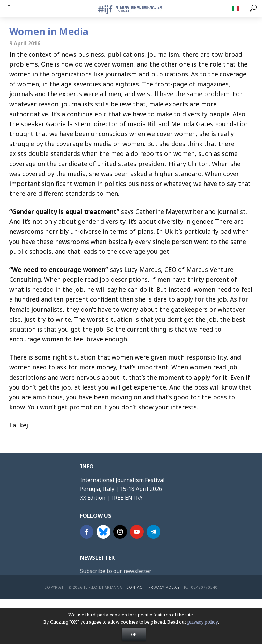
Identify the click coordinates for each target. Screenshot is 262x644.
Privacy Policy (164, 587)
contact (135, 587)
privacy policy (203, 626)
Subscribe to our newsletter (116, 571)
